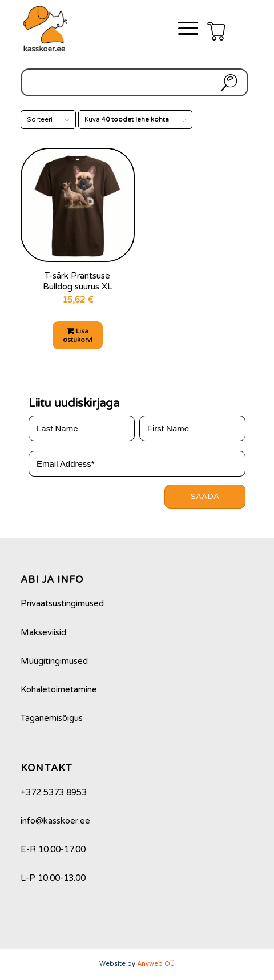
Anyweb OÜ (156, 964)
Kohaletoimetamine (59, 689)
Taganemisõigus (52, 718)
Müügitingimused (54, 661)
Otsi (227, 82)
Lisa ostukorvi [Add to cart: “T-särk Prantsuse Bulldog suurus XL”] (78, 335)
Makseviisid (43, 632)
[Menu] (182, 29)
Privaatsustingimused (62, 603)
